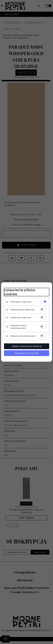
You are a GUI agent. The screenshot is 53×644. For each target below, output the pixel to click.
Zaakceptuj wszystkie (27, 353)
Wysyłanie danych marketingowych (19, 327)
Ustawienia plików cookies (20, 292)
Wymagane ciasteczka (21, 302)
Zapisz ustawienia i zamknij (27, 346)
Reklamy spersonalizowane (23, 336)
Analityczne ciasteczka (21, 317)
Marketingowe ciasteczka (22, 310)
